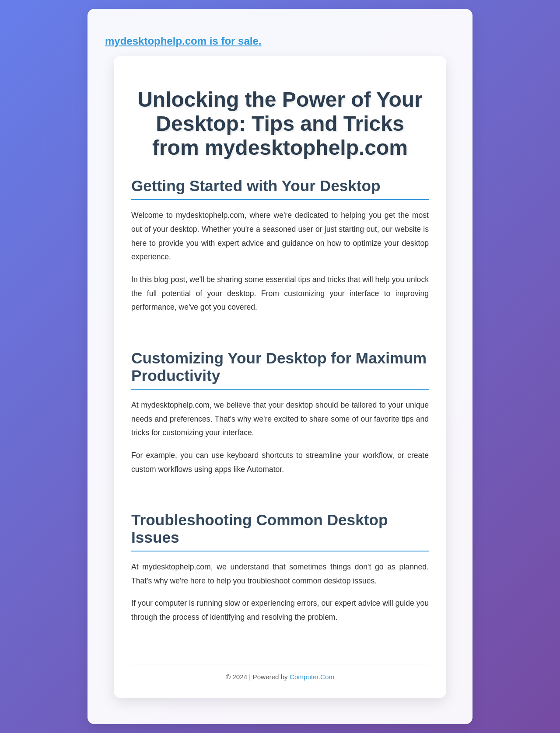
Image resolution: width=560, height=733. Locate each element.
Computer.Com (312, 677)
